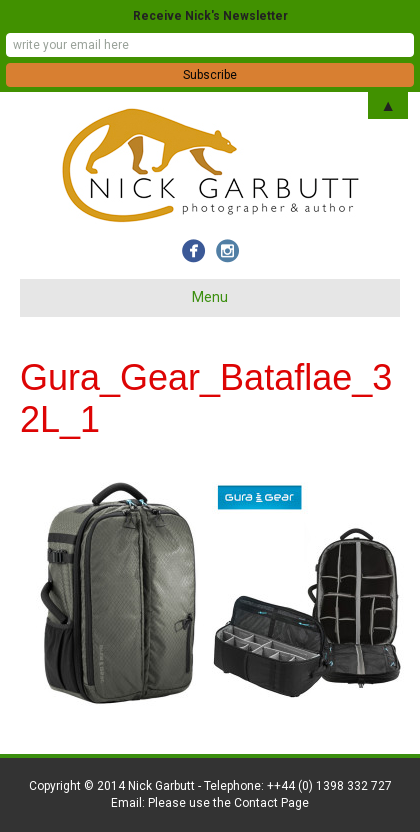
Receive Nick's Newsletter (210, 16)
